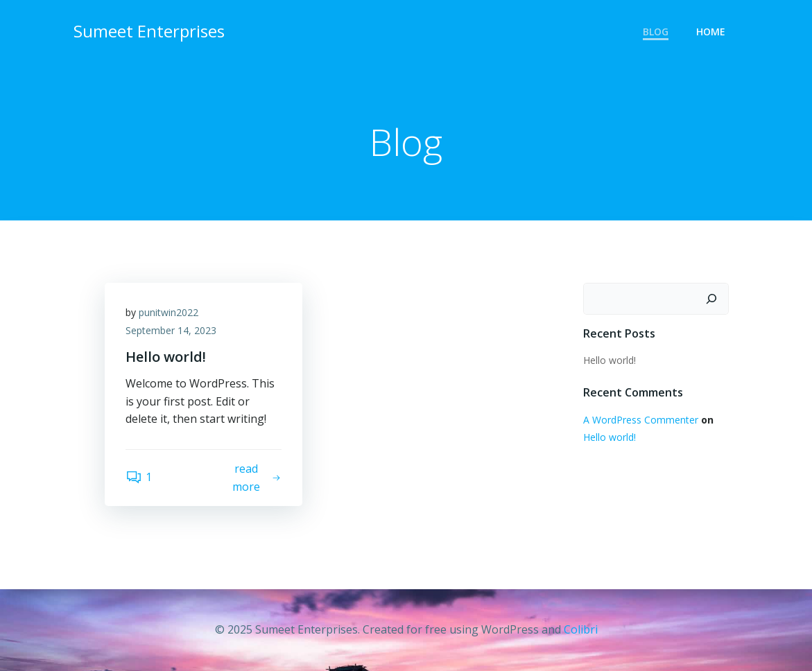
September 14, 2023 (171, 330)
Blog (656, 32)
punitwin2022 (169, 312)
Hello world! (610, 360)
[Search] (711, 299)
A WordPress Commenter (641, 420)
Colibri (581, 629)
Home (711, 32)
